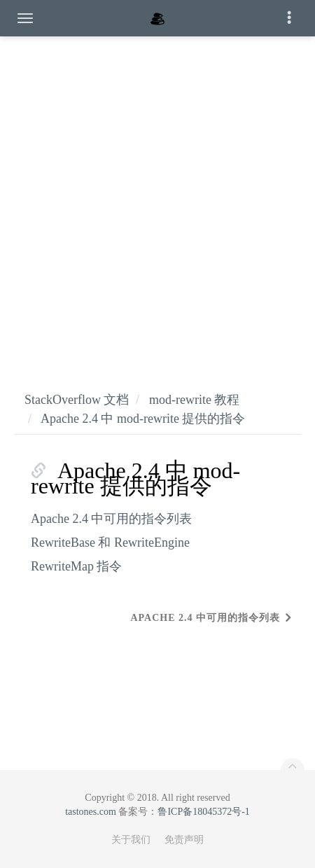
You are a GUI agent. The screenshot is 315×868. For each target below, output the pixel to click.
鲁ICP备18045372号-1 (203, 812)
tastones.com (91, 812)
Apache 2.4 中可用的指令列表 (111, 519)
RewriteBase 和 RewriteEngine (110, 542)
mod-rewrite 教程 (194, 400)
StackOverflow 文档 (77, 400)
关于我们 (131, 840)
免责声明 (184, 840)
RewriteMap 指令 (76, 566)
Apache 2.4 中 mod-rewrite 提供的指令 (143, 419)
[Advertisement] (157, 199)
